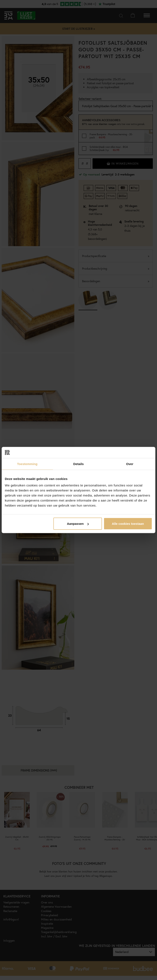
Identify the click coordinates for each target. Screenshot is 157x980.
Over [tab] (130, 464)
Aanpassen (78, 524)
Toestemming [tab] (27, 464)
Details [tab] (78, 464)
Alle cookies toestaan (128, 524)
